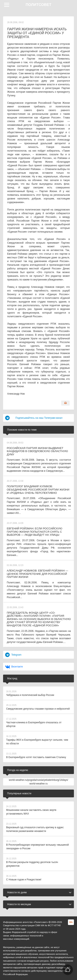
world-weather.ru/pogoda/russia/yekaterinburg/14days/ (38, 780)
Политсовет (39, 5)
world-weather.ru (38, 784)
